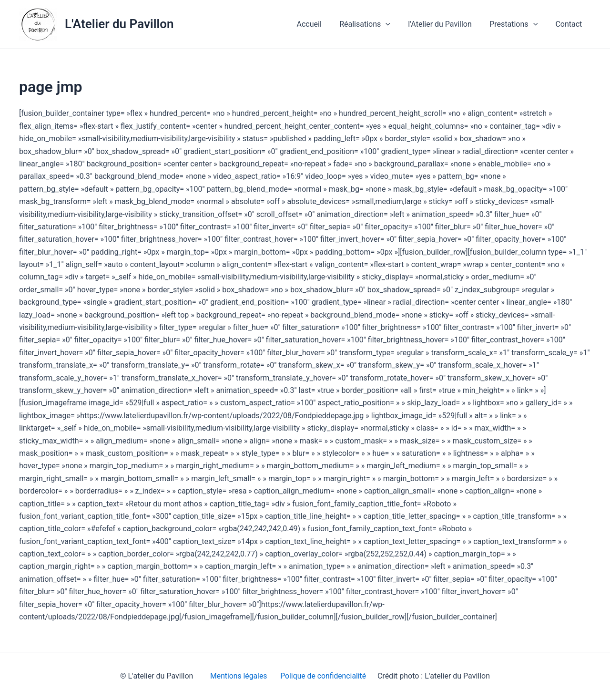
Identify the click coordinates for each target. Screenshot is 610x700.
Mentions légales (237, 676)
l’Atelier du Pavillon (446, 24)
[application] (395, 24)
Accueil (320, 24)
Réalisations (374, 24)
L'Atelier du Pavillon (119, 24)
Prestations (517, 24)
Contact (570, 24)
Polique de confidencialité (324, 676)
